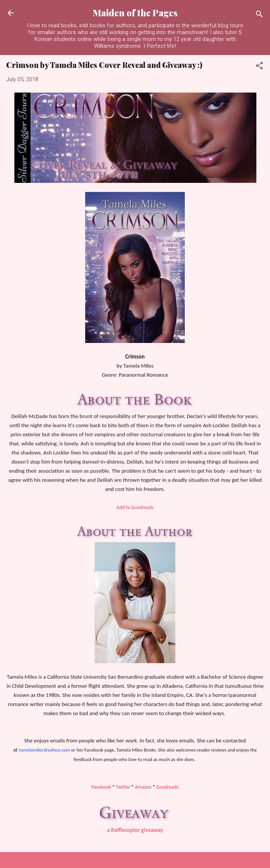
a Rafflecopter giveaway (135, 830)
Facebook (101, 787)
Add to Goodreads (135, 507)
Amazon (143, 787)
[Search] (259, 15)
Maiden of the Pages (135, 13)
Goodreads (167, 787)
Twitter (123, 787)
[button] (259, 67)
